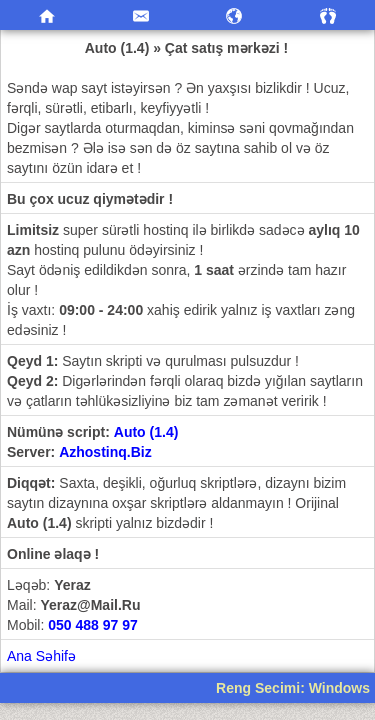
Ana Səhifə (41, 656)
